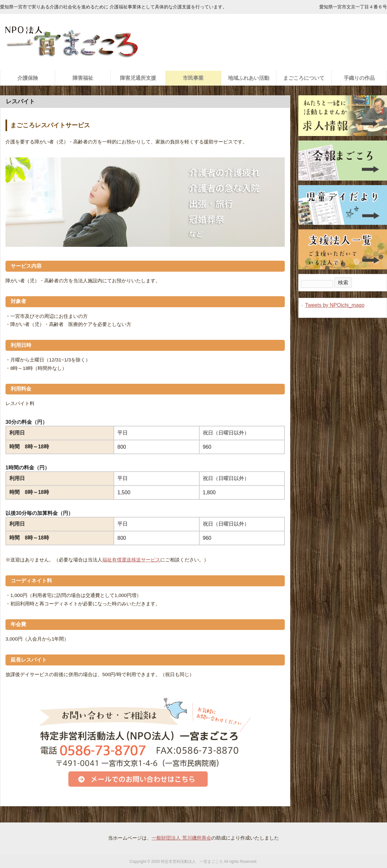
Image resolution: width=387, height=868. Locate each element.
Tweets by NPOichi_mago (335, 305)
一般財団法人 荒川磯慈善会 (181, 838)
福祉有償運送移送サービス (131, 560)
